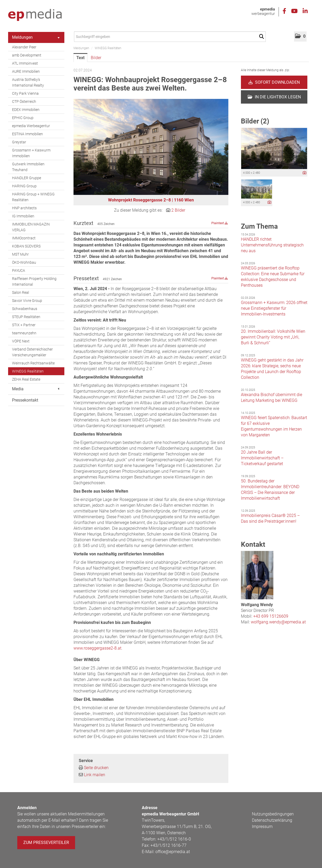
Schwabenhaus (25, 309)
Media (36, 389)
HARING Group (24, 186)
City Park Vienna (25, 93)
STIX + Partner (24, 325)
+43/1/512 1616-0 (174, 839)
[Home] (35, 15)
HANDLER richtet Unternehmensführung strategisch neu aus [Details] (272, 245)
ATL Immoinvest (25, 63)
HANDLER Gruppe (27, 178)
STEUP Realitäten (26, 317)
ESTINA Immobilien (27, 134)
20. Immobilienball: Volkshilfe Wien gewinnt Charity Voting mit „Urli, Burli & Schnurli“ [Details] (273, 337)
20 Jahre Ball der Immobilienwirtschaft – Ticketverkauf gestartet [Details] (262, 458)
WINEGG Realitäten (28, 371)
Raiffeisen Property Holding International (34, 281)
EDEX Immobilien (26, 110)
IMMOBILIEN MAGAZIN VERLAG (31, 227)
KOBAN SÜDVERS (26, 246)
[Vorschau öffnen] (151, 147)
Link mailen (95, 775)
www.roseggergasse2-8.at (97, 648)
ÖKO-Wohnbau (24, 262)
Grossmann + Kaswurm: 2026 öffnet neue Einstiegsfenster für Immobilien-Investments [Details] (274, 308)
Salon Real (21, 292)
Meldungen (36, 37)
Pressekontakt (25, 400)
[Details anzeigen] (304, 173)
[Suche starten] (262, 37)
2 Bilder (178, 210)
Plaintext (220, 223)
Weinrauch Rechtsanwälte (33, 363)
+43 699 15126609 (271, 616)
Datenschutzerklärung (272, 820)
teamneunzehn (24, 333)
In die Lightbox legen (274, 97)
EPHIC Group (23, 118)
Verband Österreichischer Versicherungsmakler (32, 352)
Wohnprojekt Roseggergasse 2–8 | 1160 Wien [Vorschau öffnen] (151, 200)
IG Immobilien (23, 216)
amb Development (27, 55)
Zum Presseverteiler (46, 842)
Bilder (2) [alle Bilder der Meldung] (255, 121)
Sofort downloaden (274, 82)
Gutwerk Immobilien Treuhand (28, 167)
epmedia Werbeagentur (31, 126)
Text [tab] (80, 58)
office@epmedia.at (173, 852)
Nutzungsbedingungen (273, 814)
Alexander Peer (24, 47)
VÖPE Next (21, 341)
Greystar (19, 142)
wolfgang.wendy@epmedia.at (278, 622)
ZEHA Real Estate (26, 379)
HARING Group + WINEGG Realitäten (33, 197)
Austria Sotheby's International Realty (28, 82)
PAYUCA (19, 270)
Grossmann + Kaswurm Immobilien (31, 153)
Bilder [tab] (96, 58)
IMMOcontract (24, 238)
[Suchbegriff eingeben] (170, 37)
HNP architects (24, 208)
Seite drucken (96, 768)
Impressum (262, 827)
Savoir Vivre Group (27, 301)
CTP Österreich (24, 102)
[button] (300, 36)
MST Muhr (20, 254)
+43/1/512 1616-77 (168, 845)
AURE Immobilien (26, 71)
